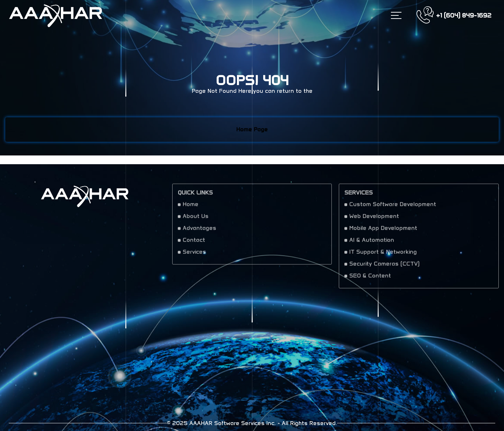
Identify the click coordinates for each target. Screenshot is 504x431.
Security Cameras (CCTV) (384, 266)
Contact (194, 242)
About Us (196, 219)
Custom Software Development (393, 207)
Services (194, 254)
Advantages (199, 231)
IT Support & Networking (383, 254)
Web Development (374, 219)
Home (191, 207)
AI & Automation (372, 242)
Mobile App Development (383, 231)
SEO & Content (370, 278)
